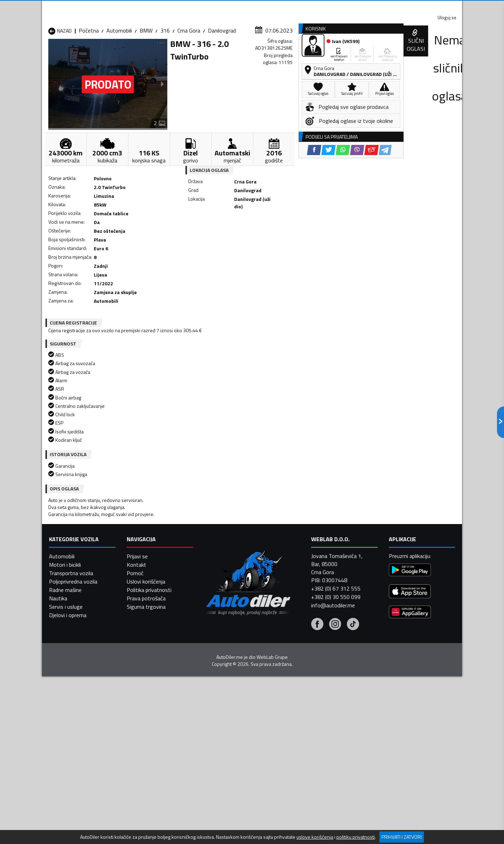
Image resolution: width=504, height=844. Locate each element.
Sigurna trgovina (146, 687)
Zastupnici (224, 54)
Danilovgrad (222, 68)
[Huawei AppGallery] (410, 693)
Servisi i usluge (323, 54)
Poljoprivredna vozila (73, 662)
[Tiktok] (353, 705)
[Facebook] (317, 705)
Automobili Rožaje (221, 551)
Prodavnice (129, 54)
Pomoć (135, 653)
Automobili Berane (221, 517)
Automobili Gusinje (297, 525)
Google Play (206, 7)
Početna (89, 68)
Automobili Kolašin (146, 534)
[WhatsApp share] (271, 231)
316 (165, 68)
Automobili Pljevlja (297, 542)
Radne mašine (65, 670)
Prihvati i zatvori (402, 837)
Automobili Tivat (295, 551)
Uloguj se (413, 7)
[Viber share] (286, 231)
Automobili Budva (69, 525)
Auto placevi (177, 54)
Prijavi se (137, 636)
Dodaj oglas (439, 54)
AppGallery (296, 7)
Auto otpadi (270, 54)
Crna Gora (189, 68)
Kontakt (375, 7)
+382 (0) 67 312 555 (336, 669)
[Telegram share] (314, 231)
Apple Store (252, 7)
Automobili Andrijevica (74, 517)
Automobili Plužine (70, 551)
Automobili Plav (218, 542)
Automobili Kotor (220, 534)
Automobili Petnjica (147, 542)
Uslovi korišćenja (146, 662)
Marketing (337, 7)
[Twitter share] (257, 231)
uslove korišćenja (315, 837)
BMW (146, 68)
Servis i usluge (66, 687)
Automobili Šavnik (145, 559)
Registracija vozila (383, 54)
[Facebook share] (243, 231)
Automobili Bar (141, 517)
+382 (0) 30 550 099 (336, 677)
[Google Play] (410, 651)
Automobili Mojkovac (300, 534)
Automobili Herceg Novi (76, 534)
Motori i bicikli (65, 645)
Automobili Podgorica (149, 551)
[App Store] (410, 672)
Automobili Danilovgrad (227, 525)
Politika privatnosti (149, 670)
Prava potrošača (146, 678)
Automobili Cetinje (145, 525)
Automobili (119, 68)
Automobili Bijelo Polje (301, 517)
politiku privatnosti (356, 837)
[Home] (48, 54)
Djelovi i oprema (68, 695)
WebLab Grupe (272, 737)
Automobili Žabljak (221, 559)
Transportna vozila (71, 653)
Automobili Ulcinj (68, 559)
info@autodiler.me (333, 686)
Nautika (58, 678)
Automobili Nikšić (68, 542)
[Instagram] (335, 705)
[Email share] (300, 231)
